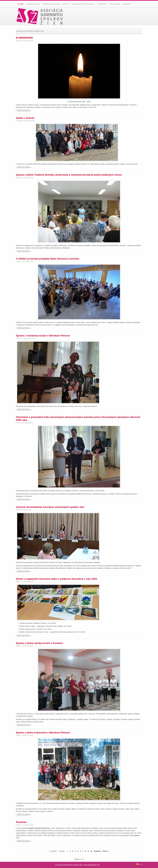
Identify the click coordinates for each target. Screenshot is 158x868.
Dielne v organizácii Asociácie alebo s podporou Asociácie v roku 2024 (57, 579)
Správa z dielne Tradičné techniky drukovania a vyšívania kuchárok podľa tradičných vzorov (69, 175)
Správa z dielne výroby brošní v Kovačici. (40, 643)
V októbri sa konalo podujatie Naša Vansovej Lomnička (48, 259)
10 (91, 851)
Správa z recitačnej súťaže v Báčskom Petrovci (43, 336)
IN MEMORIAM (24, 38)
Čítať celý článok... (25, 111)
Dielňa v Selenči (25, 118)
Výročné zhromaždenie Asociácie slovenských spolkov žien (50, 507)
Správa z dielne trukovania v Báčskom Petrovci (43, 733)
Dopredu (97, 851)
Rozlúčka (21, 822)
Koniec (105, 851)
